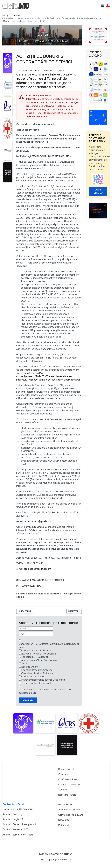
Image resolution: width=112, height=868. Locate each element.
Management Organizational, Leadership (43, 680)
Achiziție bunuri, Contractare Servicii (35, 71)
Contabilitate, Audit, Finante (36, 650)
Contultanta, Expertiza (33, 677)
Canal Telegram (98, 191)
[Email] (36, 634)
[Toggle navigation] (102, 6)
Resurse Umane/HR (32, 667)
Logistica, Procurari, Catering (37, 670)
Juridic (25, 663)
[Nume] (36, 629)
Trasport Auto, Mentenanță (36, 683)
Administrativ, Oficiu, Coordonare (39, 660)
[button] (108, 6)
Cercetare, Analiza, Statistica (37, 673)
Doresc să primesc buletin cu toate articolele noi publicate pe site (45, 691)
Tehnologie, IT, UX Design (35, 657)
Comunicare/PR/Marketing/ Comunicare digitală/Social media (49, 646)
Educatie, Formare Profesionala (38, 654)
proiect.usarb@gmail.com (37, 521)
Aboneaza (28, 700)
